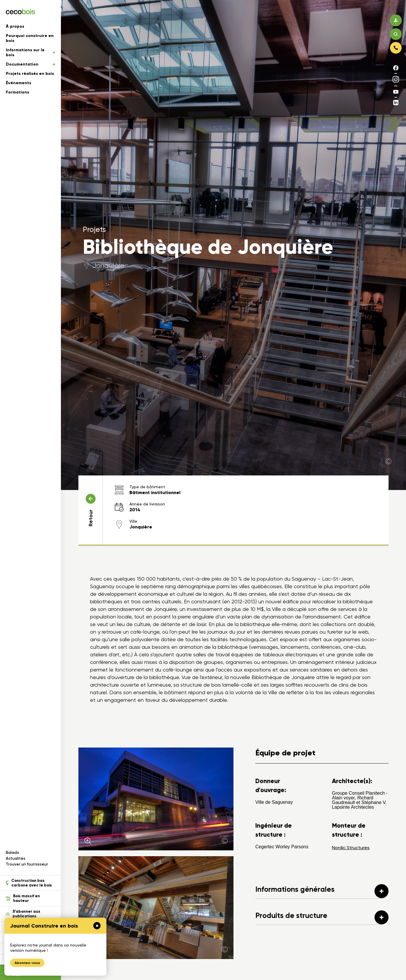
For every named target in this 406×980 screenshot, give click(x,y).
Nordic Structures (351, 848)
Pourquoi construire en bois (30, 38)
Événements (19, 83)
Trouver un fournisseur (27, 864)
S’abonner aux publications (23, 914)
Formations (17, 92)
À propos (15, 26)
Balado (13, 853)
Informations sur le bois (30, 52)
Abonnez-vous (27, 963)
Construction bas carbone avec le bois (29, 883)
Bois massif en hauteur (23, 898)
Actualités (16, 858)
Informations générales (322, 891)
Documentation (30, 64)
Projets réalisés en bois (30, 74)
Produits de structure (322, 917)
